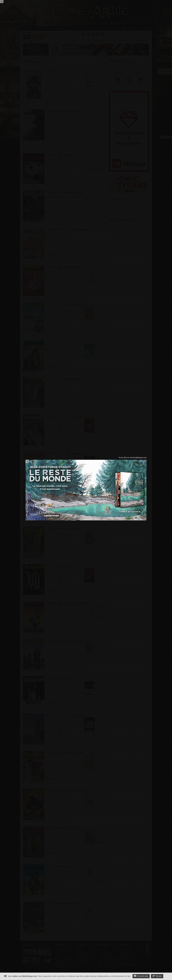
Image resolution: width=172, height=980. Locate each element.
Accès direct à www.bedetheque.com (133, 458)
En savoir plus (141, 976)
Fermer (157, 976)
